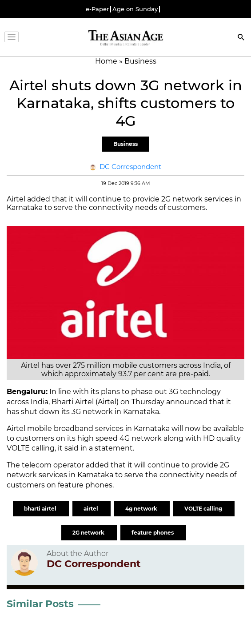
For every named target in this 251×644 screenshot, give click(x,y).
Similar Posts (40, 604)
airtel (92, 509)
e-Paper (97, 9)
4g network (142, 509)
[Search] (241, 38)
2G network (89, 533)
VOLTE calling (204, 509)
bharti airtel (41, 509)
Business (125, 144)
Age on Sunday (135, 9)
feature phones (153, 533)
